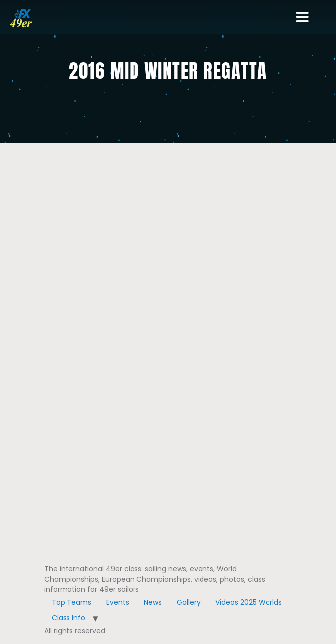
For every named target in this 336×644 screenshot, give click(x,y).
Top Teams (71, 602)
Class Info (68, 618)
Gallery (189, 602)
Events (118, 602)
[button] (302, 17)
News (153, 602)
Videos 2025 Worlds (249, 602)
